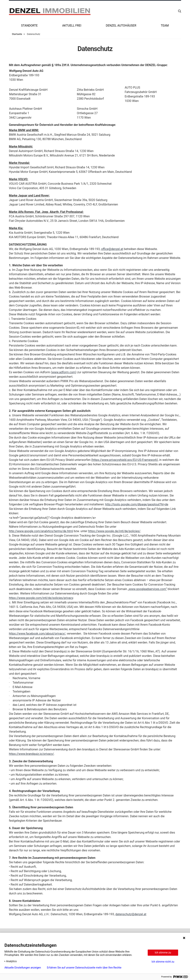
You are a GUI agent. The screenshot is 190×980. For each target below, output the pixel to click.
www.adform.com (64, 372)
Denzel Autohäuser (121, 26)
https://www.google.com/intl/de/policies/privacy (41, 598)
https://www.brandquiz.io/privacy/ (31, 754)
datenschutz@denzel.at (131, 914)
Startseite (17, 34)
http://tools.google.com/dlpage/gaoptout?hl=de (137, 504)
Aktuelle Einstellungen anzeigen (23, 968)
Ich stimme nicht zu (163, 962)
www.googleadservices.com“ (148, 589)
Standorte (30, 26)
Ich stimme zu (163, 953)
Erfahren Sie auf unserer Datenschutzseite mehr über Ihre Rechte (84, 968)
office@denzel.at (112, 249)
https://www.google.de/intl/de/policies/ (114, 531)
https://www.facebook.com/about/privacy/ (37, 634)
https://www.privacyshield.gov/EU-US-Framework (125, 460)
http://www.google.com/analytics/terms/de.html (41, 531)
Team (165, 26)
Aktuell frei (72, 26)
